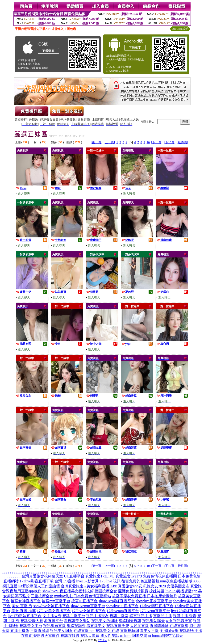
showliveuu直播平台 (122, 606)
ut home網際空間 (134, 636)
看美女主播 (149, 631)
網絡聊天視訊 (130, 621)
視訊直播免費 (118, 626)
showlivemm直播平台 (88, 606)
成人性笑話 (110, 636)
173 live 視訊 (110, 581)
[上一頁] (109, 142)
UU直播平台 (74, 576)
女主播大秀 (52, 616)
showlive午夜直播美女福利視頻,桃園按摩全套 (80, 591)
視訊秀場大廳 (32, 621)
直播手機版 (20, 631)
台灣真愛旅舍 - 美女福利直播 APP (89, 586)
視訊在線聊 (70, 636)
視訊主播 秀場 (185, 616)
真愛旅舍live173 (129, 576)
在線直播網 (179, 626)
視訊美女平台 (31, 626)
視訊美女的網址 (104, 621)
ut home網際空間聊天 (166, 636)
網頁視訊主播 (141, 616)
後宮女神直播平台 (26, 601)
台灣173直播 (65, 581)
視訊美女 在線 (107, 631)
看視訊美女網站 (77, 621)
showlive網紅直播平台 (117, 601)
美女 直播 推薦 (24, 611)
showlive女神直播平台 (51, 606)
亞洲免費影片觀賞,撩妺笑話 (141, 591)
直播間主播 (162, 616)
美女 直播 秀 (22, 606)
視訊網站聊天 (154, 621)
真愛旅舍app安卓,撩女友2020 (142, 586)
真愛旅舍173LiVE (100, 576)
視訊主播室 (119, 616)
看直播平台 (54, 621)
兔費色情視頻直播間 (160, 576)
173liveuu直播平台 (155, 611)
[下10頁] (170, 142)
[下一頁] (157, 142)
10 (148, 142)
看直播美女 (96, 626)
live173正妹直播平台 (25, 616)
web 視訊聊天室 (179, 621)
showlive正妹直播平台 (154, 601)
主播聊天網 (169, 631)
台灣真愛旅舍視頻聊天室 (42, 576)
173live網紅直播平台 (157, 606)
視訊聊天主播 (191, 631)
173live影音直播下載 (37, 581)
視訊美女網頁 (61, 631)
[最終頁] (183, 142)
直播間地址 (159, 626)
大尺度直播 (139, 626)
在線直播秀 (30, 636)
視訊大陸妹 (90, 636)
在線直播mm (84, 631)
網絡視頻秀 (76, 626)
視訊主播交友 (97, 616)
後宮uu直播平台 (84, 601)
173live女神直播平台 (89, 611)
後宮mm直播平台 (56, 601)
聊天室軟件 (50, 636)
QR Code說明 (180, 29)
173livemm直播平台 (123, 611)
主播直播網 (40, 631)
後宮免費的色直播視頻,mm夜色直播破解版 (157, 581)
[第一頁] (96, 142)
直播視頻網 (129, 631)
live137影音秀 (87, 581)
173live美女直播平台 (54, 611)
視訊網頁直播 (54, 626)
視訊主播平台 (74, 616)
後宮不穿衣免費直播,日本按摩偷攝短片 (145, 596)
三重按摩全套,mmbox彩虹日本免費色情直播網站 (71, 596)
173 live (103, 640)
